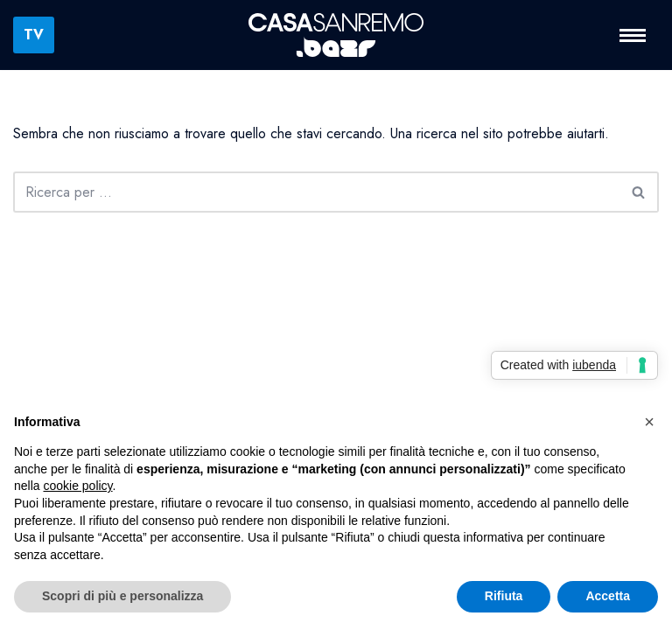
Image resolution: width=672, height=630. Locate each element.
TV (34, 35)
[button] (649, 422)
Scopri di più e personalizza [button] (122, 596)
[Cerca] (316, 192)
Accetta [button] (608, 596)
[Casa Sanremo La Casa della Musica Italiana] (336, 35)
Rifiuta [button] (504, 596)
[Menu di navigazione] (633, 35)
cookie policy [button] (77, 486)
